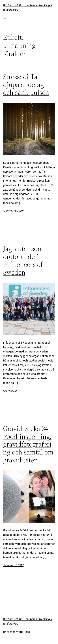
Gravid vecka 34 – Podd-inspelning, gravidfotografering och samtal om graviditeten (28, 444)
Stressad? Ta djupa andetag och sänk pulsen (26, 85)
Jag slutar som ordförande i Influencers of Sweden (23, 260)
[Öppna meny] (5, 18)
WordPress (23, 632)
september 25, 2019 (14, 211)
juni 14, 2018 (10, 391)
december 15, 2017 (13, 565)
